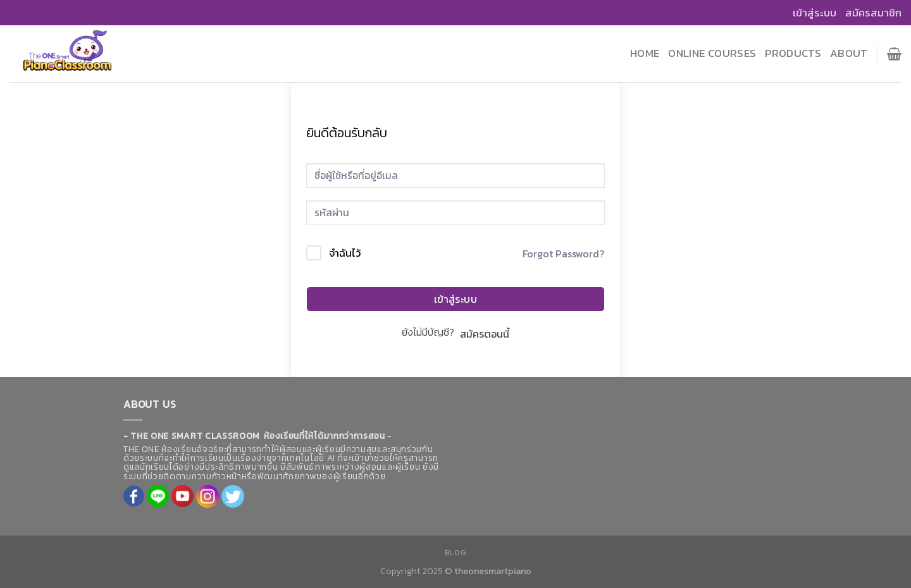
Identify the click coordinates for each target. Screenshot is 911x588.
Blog (455, 553)
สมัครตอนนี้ (485, 334)
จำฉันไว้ (345, 253)
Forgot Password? (563, 254)
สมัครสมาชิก (873, 13)
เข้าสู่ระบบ (815, 13)
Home (645, 53)
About (849, 53)
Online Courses (712, 53)
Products (793, 53)
